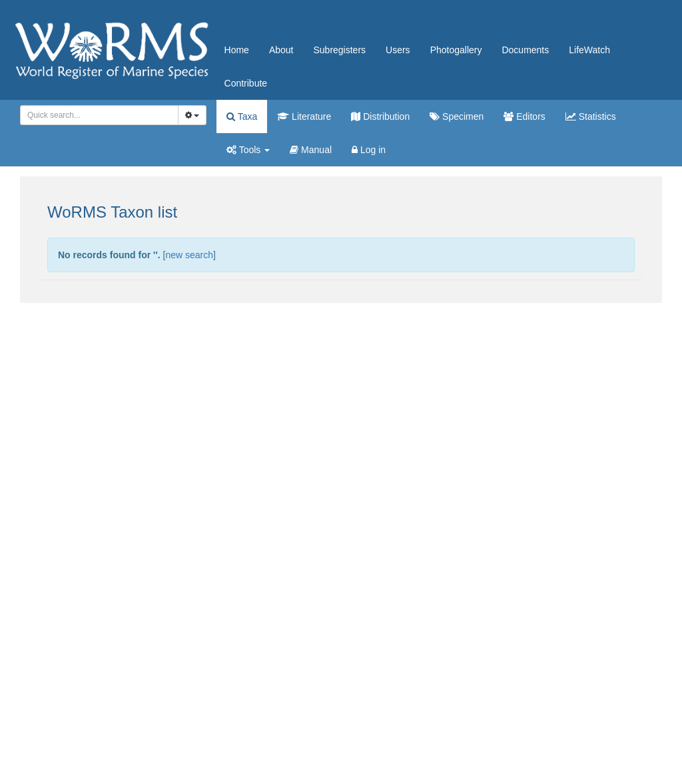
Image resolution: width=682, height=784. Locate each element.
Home (237, 50)
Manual (311, 150)
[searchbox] (97, 115)
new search (189, 255)
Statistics (591, 116)
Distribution (380, 116)
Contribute (246, 83)
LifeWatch (589, 50)
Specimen (457, 116)
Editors (524, 116)
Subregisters (339, 50)
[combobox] (99, 115)
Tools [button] (248, 150)
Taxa (242, 116)
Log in (369, 150)
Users (398, 50)
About (281, 50)
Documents (525, 50)
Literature (304, 116)
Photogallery (456, 50)
